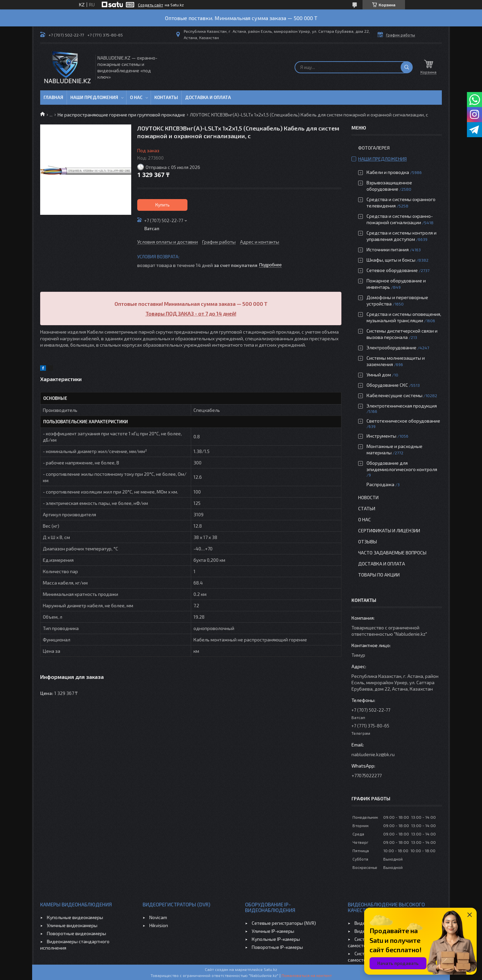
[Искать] (407, 67)
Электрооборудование (391, 347)
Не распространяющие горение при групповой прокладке (121, 115)
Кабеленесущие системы (394, 395)
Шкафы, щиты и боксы (391, 260)
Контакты (166, 97)
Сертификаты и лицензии (389, 530)
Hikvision (159, 925)
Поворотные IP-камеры (277, 947)
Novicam (158, 917)
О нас (136, 97)
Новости (368, 497)
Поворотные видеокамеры (76, 933)
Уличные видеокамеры (72, 925)
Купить (163, 205)
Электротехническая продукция (402, 406)
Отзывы (368, 542)
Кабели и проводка (388, 172)
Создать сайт (150, 5)
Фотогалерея (374, 148)
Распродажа (380, 484)
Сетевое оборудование (392, 270)
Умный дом (379, 375)
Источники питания (388, 249)
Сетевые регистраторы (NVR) (284, 923)
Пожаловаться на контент (307, 975)
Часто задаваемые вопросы (392, 553)
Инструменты (381, 436)
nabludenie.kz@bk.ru (373, 754)
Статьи (367, 508)
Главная (53, 97)
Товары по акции (379, 575)
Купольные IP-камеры (276, 939)
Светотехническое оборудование (403, 421)
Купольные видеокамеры (75, 917)
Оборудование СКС (387, 385)
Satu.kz (270, 969)
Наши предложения (94, 97)
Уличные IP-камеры (273, 931)
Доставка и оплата (208, 97)
